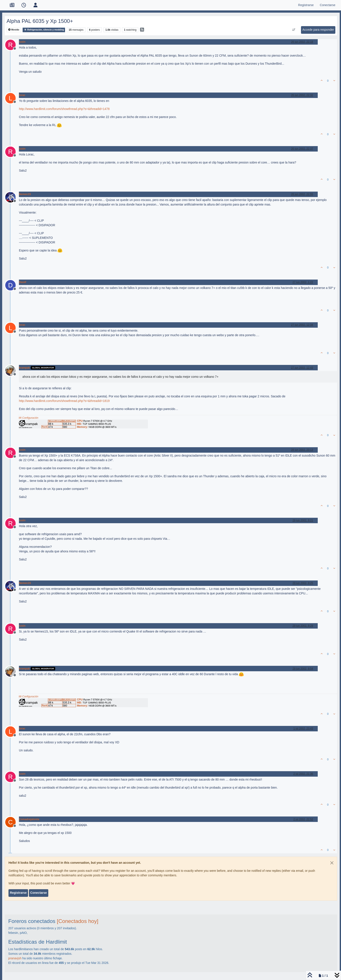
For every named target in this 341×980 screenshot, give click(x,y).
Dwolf (23, 282)
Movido (14, 30)
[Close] (332, 863)
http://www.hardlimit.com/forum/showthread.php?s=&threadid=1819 (64, 401)
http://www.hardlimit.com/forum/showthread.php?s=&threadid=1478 (64, 109)
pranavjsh (15, 958)
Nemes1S (25, 194)
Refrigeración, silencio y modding (44, 30)
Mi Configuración (28, 418)
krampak (24, 368)
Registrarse (18, 893)
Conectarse (38, 893)
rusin (22, 42)
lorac (22, 95)
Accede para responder (318, 30)
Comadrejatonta (29, 819)
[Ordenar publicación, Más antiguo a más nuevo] (294, 30)
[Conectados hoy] (78, 921)
